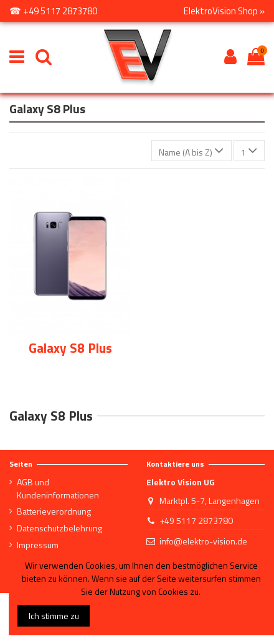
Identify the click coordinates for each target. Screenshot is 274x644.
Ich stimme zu (54, 616)
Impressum (38, 545)
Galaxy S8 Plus (70, 348)
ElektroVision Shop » (224, 11)
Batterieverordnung (54, 511)
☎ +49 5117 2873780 (53, 11)
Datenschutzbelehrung (59, 528)
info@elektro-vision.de (203, 541)
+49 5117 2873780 (196, 520)
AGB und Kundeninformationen (58, 488)
